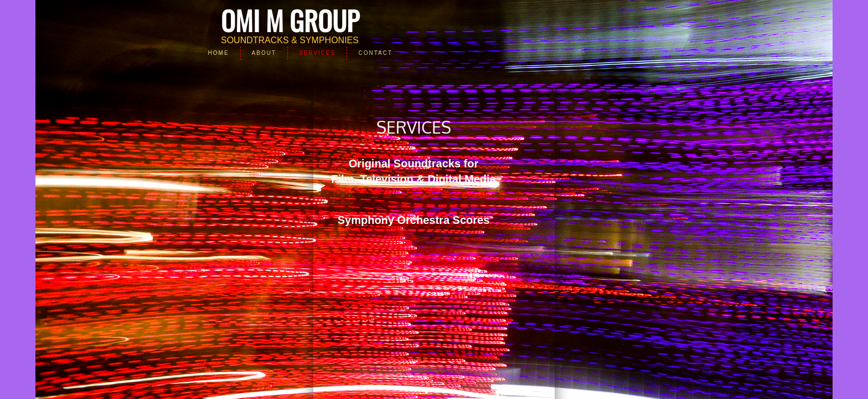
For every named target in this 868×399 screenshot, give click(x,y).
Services (317, 53)
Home (219, 53)
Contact (375, 53)
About (264, 53)
